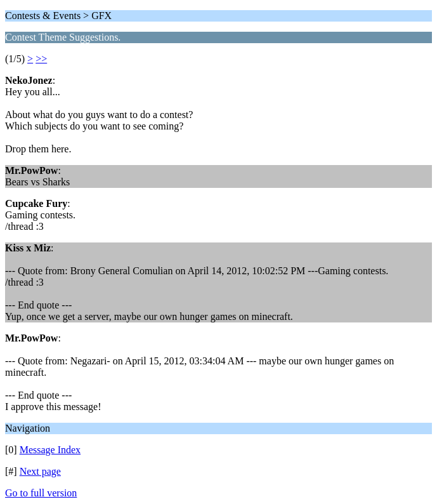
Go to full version (41, 493)
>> (41, 59)
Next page (40, 471)
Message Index (50, 450)
